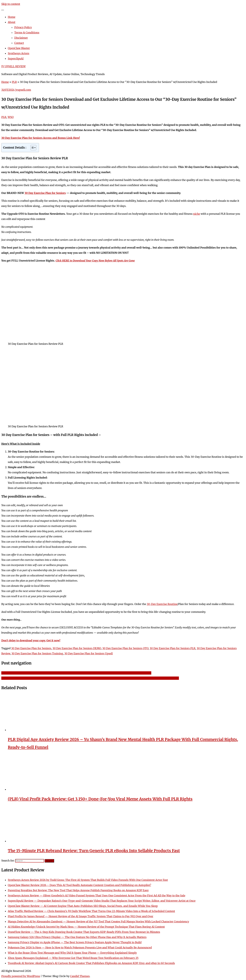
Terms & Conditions (27, 33)
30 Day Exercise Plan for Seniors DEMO (77, 648)
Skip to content (11, 4)
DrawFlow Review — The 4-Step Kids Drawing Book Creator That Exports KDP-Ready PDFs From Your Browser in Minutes (84, 932)
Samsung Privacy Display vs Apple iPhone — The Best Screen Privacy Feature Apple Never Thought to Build (75, 942)
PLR (14, 82)
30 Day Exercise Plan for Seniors (45, 193)
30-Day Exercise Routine (162, 604)
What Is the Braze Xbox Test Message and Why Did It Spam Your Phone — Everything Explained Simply (72, 953)
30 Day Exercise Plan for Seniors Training (37, 653)
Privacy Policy (23, 27)
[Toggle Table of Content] (32, 148)
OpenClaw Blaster (19, 48)
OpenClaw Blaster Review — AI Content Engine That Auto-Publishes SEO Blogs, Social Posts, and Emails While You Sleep (83, 906)
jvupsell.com (23, 90)
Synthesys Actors (19, 53)
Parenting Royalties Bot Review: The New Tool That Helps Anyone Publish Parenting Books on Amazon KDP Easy (78, 890)
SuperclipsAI (16, 59)
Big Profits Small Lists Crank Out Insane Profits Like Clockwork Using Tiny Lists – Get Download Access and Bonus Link (76, 673)
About (12, 22)
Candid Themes (80, 976)
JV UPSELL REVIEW (13, 66)
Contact (19, 43)
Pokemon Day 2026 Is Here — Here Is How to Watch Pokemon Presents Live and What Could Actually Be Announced (80, 947)
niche (197, 214)
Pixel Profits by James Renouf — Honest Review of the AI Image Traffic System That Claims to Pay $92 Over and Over (81, 916)
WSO (11, 117)
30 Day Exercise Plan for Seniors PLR (172, 648)
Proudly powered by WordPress (21, 976)
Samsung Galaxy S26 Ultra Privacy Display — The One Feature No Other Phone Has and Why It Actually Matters (77, 937)
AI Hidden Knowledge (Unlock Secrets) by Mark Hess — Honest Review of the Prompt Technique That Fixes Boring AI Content (86, 927)
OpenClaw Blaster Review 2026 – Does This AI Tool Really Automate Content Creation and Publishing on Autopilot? (79, 885)
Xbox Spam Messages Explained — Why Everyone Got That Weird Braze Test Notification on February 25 (73, 958)
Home (12, 17)
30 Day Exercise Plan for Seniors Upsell (89, 653)
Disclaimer (21, 38)
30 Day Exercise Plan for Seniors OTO (125, 648)
